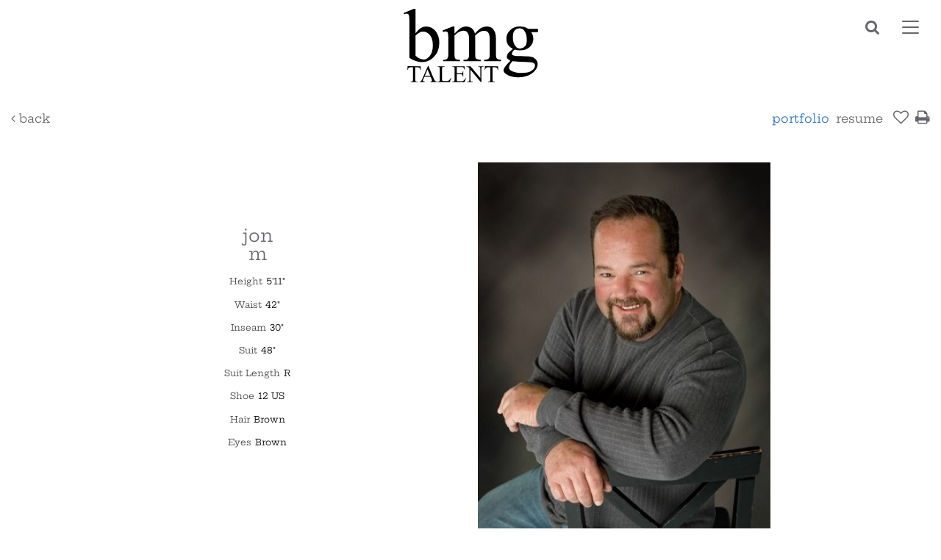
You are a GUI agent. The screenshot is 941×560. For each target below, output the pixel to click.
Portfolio (801, 118)
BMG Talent (470, 46)
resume (859, 118)
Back (31, 118)
